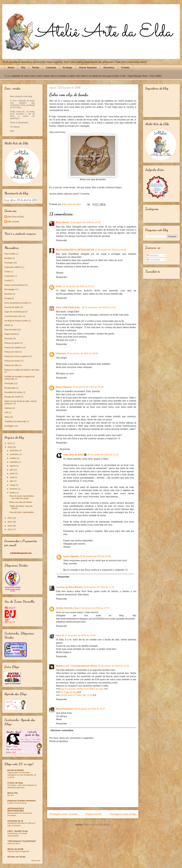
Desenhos (109, 68)
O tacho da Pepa (15, 783)
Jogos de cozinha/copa (14, 312)
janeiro (13, 493)
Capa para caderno (13, 267)
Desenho (8, 294)
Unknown (61, 353)
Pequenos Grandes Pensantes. (22, 801)
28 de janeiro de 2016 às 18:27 (90, 709)
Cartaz (7, 272)
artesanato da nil (15, 821)
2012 (10, 530)
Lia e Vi (60, 635)
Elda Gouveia (13, 222)
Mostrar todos (36, 861)
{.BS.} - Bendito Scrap (18, 831)
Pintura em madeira (13, 347)
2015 (10, 518)
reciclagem (9, 426)
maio (12, 477)
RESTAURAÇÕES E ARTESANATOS (75, 250)
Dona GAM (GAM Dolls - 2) (70, 307)
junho (12, 474)
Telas (7, 417)
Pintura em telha (12, 365)
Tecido (36, 68)
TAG (6, 412)
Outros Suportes (88, 68)
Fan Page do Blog (69, 692)
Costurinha (9, 276)
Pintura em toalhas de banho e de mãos (22, 370)
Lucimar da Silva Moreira (69, 587)
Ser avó (11, 795)
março (13, 485)
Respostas (65, 449)
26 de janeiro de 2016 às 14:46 (95, 556)
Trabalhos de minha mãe (15, 421)
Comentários (154, 260)
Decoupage (10, 289)
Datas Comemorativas (14, 285)
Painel (7, 325)
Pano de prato (11, 330)
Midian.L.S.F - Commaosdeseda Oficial (77, 666)
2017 (10, 443)
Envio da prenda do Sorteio (16, 303)
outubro (13, 458)
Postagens (153, 255)
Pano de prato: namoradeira (22, 512)
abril (12, 481)
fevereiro (14, 489)
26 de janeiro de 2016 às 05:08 (88, 387)
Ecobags (68, 68)
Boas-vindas (10, 254)
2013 (10, 526)
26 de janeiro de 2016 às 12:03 (103, 455)
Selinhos (8, 408)
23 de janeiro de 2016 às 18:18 (110, 250)
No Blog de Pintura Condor (16, 321)
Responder (61, 240)
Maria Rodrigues (65, 709)
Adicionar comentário (62, 730)
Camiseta (51, 68)
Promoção (9, 383)
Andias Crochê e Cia (67, 608)
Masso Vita (13, 793)
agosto (13, 466)
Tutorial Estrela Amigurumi (18, 851)
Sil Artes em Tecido (16, 857)
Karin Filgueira (64, 387)
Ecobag (8, 298)
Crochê (8, 281)
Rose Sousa (62, 222)
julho (12, 470)
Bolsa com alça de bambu (21, 502)
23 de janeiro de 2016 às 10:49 (85, 222)
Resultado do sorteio (13, 392)
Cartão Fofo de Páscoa (17, 803)
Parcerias (9, 338)
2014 (10, 522)
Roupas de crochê (12, 397)
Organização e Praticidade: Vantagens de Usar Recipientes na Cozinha (22, 775)
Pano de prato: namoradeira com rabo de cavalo (22, 497)
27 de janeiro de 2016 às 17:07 (94, 608)
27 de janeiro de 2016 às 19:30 (80, 635)
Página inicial (94, 814)
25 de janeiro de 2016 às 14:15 (100, 307)
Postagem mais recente (63, 814)
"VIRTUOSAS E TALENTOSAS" (22, 841)
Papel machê (10, 334)
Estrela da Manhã (15, 770)
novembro (14, 454)
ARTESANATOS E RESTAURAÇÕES (16, 810)
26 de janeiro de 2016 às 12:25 (99, 587)
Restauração (10, 388)
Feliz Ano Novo (14, 844)
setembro (14, 462)
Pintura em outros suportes (16, 356)
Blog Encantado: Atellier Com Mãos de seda (82, 689)
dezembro (14, 450)
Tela (23, 68)
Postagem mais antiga (123, 814)
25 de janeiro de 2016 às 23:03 (82, 353)
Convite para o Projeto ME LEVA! (76, 695)
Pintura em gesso (12, 343)
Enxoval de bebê (12, 307)
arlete (59, 286)
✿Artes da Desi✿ (15, 849)
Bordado (8, 258)
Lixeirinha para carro (13, 316)
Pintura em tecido (12, 361)
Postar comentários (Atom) (97, 825)
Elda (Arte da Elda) (73, 455)
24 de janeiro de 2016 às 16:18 (78, 286)
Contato (125, 68)
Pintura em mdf (11, 352)
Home (11, 68)
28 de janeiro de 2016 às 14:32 (113, 666)
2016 (10, 447)
